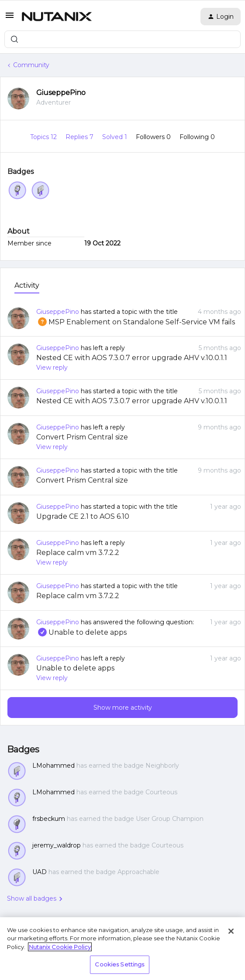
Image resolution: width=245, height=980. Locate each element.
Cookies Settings (119, 964)
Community (31, 65)
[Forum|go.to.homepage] (57, 17)
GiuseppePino (61, 93)
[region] (122, 949)
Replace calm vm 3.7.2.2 (78, 553)
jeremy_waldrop (57, 845)
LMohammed (53, 766)
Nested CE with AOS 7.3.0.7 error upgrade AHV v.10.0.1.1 (132, 358)
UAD (40, 872)
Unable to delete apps (81, 632)
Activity (27, 285)
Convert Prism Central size (82, 437)
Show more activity (123, 708)
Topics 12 (44, 137)
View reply (52, 367)
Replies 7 (80, 137)
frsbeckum (49, 819)
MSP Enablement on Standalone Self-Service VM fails (136, 322)
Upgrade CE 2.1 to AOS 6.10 (83, 516)
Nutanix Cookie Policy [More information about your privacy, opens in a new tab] (60, 947)
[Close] (231, 931)
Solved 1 (116, 137)
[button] (10, 18)
